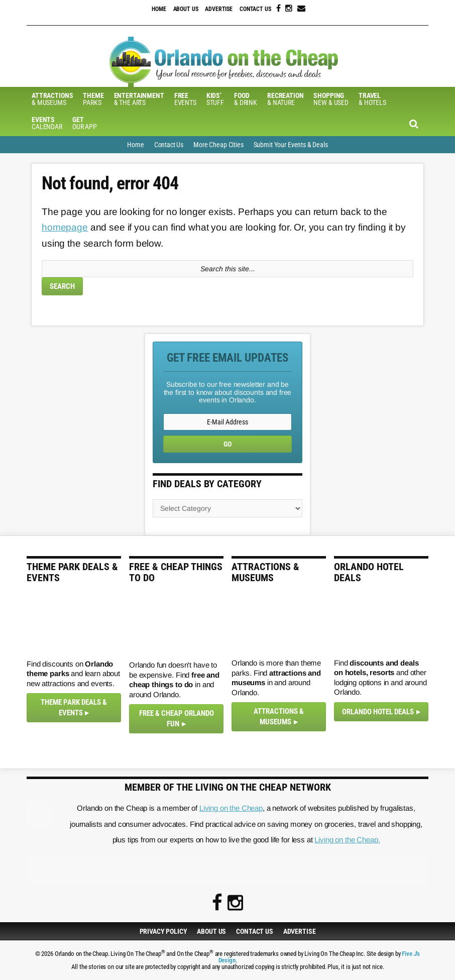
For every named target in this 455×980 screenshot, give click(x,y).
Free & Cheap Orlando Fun (177, 719)
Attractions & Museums (279, 717)
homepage (65, 227)
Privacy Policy (163, 931)
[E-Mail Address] (227, 422)
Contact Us (255, 9)
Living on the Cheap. (347, 840)
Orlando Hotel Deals (378, 712)
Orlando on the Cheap (227, 62)
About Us (186, 9)
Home (159, 9)
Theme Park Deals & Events (74, 707)
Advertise (219, 9)
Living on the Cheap (231, 808)
